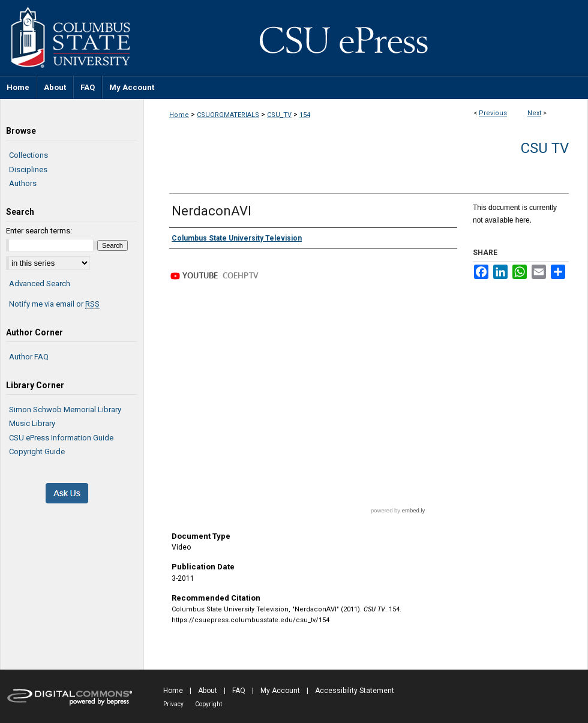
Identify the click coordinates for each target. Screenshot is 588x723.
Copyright (208, 704)
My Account (280, 691)
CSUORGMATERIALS (228, 115)
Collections (28, 155)
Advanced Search (40, 283)
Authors (23, 183)
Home (179, 115)
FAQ (239, 691)
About (208, 691)
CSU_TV (279, 115)
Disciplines (28, 169)
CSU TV (545, 148)
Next (534, 113)
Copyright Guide (37, 451)
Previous (493, 113)
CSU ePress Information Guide (61, 438)
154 (305, 115)
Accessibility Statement (355, 691)
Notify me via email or (54, 304)
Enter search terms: (39, 231)
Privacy (173, 704)
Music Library (32, 423)
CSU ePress (366, 38)
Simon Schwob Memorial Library (65, 409)
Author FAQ (29, 357)
